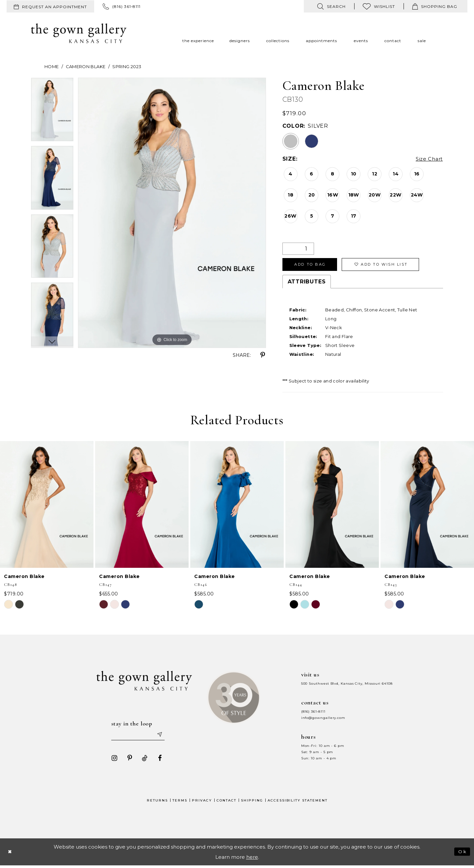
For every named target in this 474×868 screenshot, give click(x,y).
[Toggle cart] (435, 6)
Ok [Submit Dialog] (462, 854)
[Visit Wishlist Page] (379, 6)
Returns (157, 803)
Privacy (202, 803)
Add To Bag (313, 265)
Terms (180, 803)
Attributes (307, 283)
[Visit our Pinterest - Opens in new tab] (127, 760)
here (252, 859)
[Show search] (331, 6)
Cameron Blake (86, 66)
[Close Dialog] (11, 854)
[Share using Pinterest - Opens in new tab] (263, 355)
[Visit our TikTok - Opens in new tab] (143, 760)
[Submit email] (161, 737)
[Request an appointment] (50, 6)
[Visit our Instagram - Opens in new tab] (112, 760)
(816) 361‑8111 (313, 713)
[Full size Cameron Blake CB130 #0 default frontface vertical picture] (172, 213)
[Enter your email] (138, 737)
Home (52, 66)
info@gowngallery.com (323, 719)
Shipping (252, 803)
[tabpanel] (52, 112)
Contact (226, 803)
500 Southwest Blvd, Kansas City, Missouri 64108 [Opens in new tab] (347, 685)
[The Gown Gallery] (79, 33)
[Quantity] (298, 249)
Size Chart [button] (428, 159)
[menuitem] (50, 6)
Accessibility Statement (298, 803)
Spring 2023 (127, 66)
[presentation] (47, 506)
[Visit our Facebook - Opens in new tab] (158, 760)
